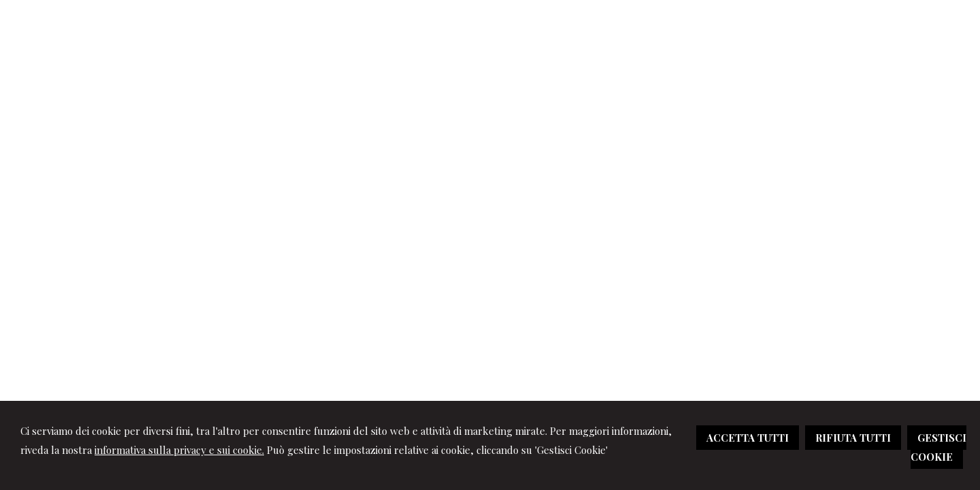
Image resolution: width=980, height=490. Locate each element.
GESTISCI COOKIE (938, 447)
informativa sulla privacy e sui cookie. (179, 450)
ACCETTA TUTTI (748, 438)
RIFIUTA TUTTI (853, 438)
